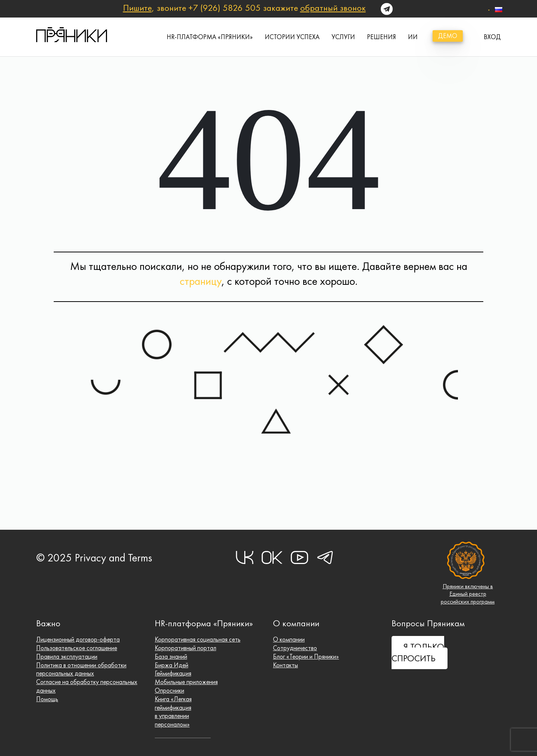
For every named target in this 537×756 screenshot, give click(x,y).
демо (448, 36)
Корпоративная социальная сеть (198, 639)
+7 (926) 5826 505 (224, 8)
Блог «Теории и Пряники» (306, 656)
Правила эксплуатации (67, 656)
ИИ (413, 37)
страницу (201, 281)
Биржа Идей (172, 665)
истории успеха (292, 37)
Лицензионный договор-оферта (78, 639)
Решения (381, 37)
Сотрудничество (295, 648)
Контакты (285, 665)
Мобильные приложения (187, 682)
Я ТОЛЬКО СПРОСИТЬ (418, 653)
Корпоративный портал (186, 648)
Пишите (137, 8)
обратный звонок (333, 8)
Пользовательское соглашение (77, 648)
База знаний (171, 656)
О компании (289, 639)
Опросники (169, 690)
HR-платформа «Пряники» (210, 37)
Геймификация (173, 673)
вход (492, 37)
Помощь (47, 699)
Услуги (343, 37)
